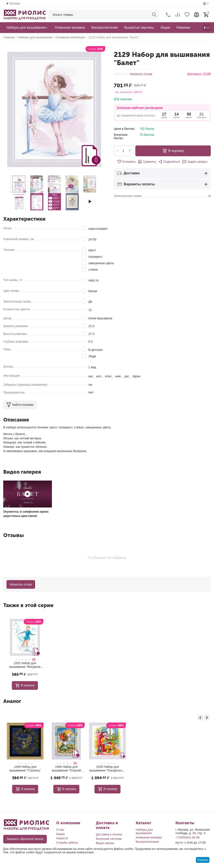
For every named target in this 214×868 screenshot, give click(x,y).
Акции (60, 834)
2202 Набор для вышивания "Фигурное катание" (25, 665)
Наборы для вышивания (144, 831)
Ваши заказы (105, 843)
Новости (62, 838)
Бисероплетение (147, 842)
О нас (60, 830)
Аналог (12, 701)
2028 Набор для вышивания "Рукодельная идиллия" (148, 769)
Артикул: (195, 74)
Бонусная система (109, 839)
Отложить (126, 162)
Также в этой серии (28, 605)
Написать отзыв (141, 74)
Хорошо (203, 860)
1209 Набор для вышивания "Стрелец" (66, 769)
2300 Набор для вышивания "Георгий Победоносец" (107, 769)
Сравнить (147, 162)
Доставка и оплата (109, 834)
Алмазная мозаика (149, 837)
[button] (169, 162)
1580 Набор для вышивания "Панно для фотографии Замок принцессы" (25, 769)
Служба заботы (67, 843)
